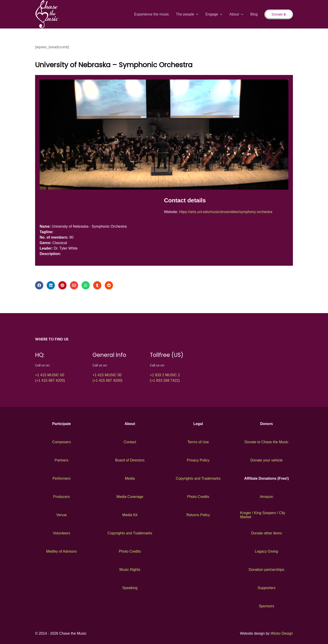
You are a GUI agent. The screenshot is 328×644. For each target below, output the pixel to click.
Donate (279, 14)
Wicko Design (282, 633)
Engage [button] (214, 14)
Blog (254, 14)
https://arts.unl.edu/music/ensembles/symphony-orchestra (226, 212)
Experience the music (152, 14)
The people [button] (187, 14)
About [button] (236, 14)
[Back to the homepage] (47, 14)
